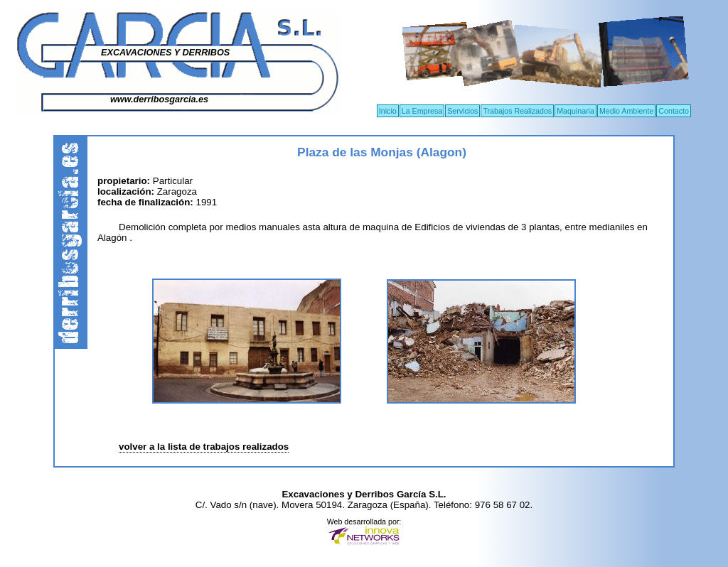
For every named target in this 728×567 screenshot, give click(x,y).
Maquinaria (576, 111)
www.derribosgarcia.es (159, 99)
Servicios (462, 111)
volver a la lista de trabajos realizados (204, 447)
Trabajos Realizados (517, 111)
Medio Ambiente (626, 111)
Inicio (388, 111)
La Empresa (422, 111)
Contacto (674, 111)
